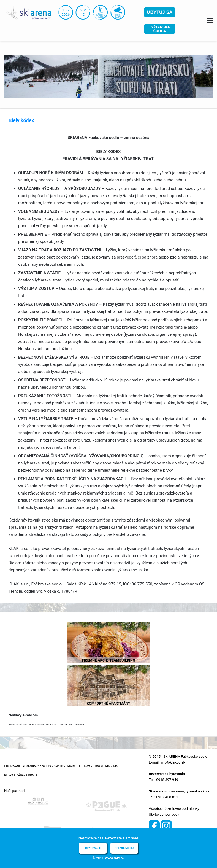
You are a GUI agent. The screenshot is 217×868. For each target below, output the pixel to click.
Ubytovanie (13, 766)
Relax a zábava (16, 775)
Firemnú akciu (124, 848)
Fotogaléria (100, 766)
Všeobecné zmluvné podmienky (174, 809)
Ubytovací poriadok (164, 814)
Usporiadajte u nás (75, 766)
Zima (114, 766)
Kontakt (35, 775)
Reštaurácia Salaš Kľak (41, 766)
